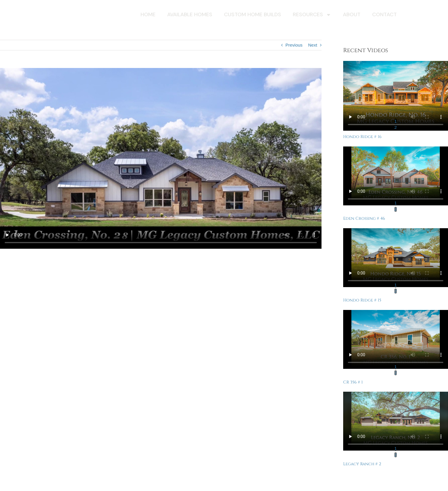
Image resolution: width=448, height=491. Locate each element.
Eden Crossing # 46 (364, 218)
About (352, 15)
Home (148, 15)
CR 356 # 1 (353, 382)
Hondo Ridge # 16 (362, 137)
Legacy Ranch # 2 (362, 464)
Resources (312, 16)
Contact (384, 15)
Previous (294, 45)
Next (313, 45)
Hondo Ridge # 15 (362, 300)
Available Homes (190, 15)
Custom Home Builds (253, 15)
